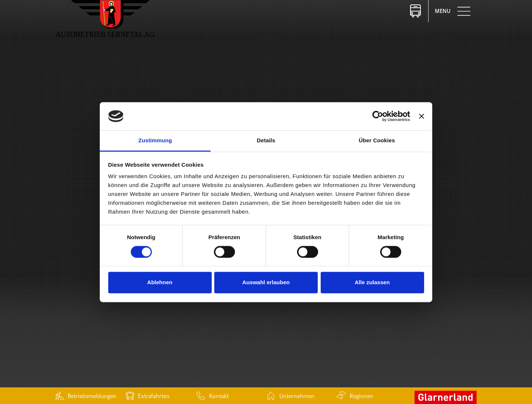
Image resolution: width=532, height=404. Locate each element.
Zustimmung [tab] (155, 141)
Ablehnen (160, 283)
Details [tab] (266, 141)
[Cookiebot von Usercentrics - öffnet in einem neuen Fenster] (378, 116)
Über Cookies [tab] (377, 141)
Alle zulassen (372, 283)
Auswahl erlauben (266, 283)
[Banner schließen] (422, 116)
